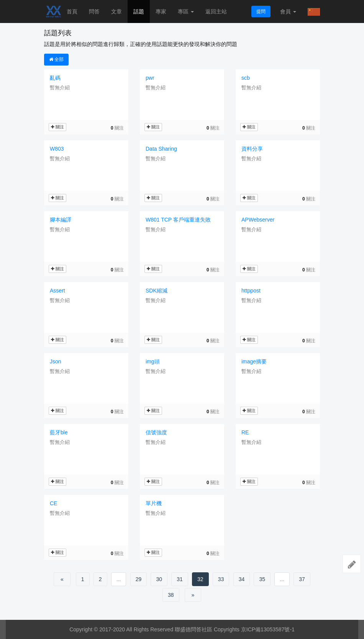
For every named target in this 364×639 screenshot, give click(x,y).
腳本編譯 (61, 220)
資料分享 (252, 149)
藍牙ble (59, 432)
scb (246, 78)
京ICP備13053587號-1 (268, 629)
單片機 (154, 503)
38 (171, 595)
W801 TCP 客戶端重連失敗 (178, 220)
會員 (288, 11)
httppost (251, 291)
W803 (57, 149)
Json (56, 361)
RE (245, 432)
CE (53, 503)
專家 (161, 11)
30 (159, 579)
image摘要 (254, 361)
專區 (186, 11)
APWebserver (258, 220)
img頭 (153, 361)
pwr (150, 78)
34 (242, 579)
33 (221, 579)
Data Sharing (161, 149)
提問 (261, 11)
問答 (94, 11)
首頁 (72, 11)
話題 (139, 11)
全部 (56, 59)
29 (139, 579)
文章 (116, 11)
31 (180, 579)
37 (302, 579)
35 (262, 579)
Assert (57, 291)
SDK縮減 (157, 291)
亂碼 (55, 78)
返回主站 (216, 11)
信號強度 (156, 432)
